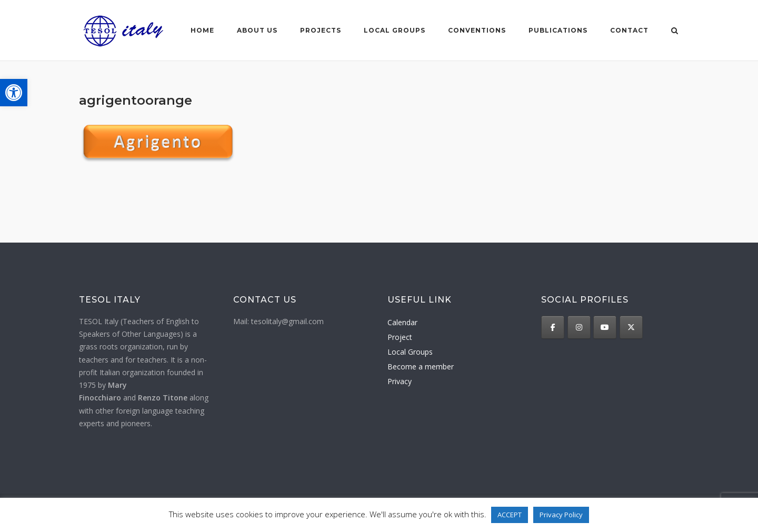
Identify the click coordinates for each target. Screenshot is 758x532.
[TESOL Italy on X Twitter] (631, 327)
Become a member (421, 367)
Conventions (477, 30)
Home (202, 30)
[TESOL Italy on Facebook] (553, 327)
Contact (629, 30)
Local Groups (410, 352)
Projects (321, 30)
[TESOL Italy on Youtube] (605, 327)
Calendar (402, 322)
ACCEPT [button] (510, 515)
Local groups (395, 30)
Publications (558, 30)
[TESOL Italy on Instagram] (579, 327)
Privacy (400, 381)
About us (257, 30)
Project (400, 337)
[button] (14, 93)
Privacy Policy (561, 515)
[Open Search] (675, 32)
